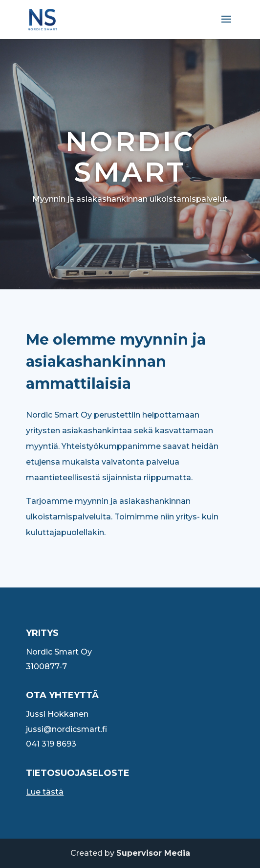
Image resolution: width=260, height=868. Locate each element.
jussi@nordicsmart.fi (66, 729)
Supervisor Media (153, 853)
